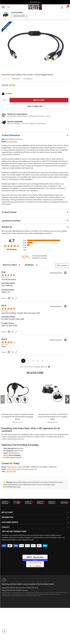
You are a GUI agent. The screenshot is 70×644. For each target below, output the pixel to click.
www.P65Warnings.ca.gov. (12, 487)
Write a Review (62, 265)
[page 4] (38, 361)
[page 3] (33, 361)
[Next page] (47, 361)
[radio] (46, 240)
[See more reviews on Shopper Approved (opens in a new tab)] (16, 298)
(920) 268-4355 (12, 467)
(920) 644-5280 (11, 471)
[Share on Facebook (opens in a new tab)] (9, 298)
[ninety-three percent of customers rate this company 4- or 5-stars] (35, 257)
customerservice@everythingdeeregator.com (22, 469)
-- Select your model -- (19, 16)
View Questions (28, 79)
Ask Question (16, 79)
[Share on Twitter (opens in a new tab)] (13, 298)
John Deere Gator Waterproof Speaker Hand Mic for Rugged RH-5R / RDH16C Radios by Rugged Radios (17, 417)
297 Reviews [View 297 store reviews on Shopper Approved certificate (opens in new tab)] (14, 250)
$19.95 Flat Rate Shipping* (13, 457)
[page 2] (28, 361)
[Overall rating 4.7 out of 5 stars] (12, 246)
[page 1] (23, 361)
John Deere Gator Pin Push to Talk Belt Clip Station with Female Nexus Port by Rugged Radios (52, 417)
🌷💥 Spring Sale (35, 2)
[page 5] (43, 361)
